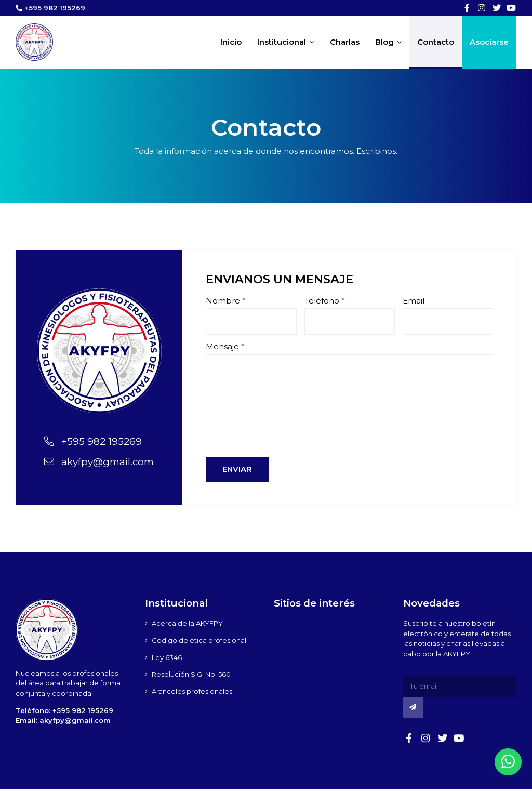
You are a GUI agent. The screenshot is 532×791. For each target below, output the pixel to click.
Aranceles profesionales (192, 693)
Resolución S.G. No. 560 (191, 676)
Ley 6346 (167, 659)
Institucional (286, 42)
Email (414, 302)
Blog (389, 42)
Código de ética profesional (199, 642)
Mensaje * (225, 348)
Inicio (231, 42)
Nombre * (226, 302)
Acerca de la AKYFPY (187, 625)
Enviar (237, 471)
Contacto (436, 42)
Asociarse (489, 42)
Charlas (345, 42)
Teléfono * (325, 302)
